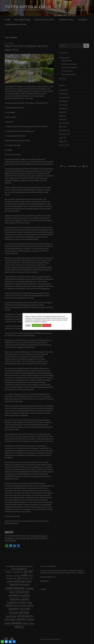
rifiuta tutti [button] (47, 325)
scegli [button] (28, 325)
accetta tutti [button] (37, 325)
